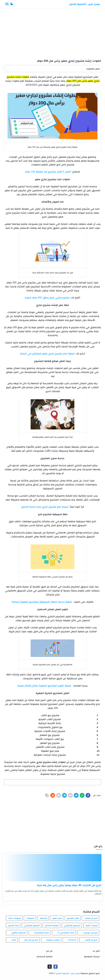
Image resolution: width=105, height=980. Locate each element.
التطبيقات (30, 918)
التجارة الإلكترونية (42, 933)
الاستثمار (44, 918)
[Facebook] (88, 795)
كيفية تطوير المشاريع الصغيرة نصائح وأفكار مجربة (44, 686)
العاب (14, 940)
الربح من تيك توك (31, 940)
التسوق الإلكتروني (32, 925)
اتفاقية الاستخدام (45, 956)
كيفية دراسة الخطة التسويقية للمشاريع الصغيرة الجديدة (42, 602)
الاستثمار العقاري (19, 933)
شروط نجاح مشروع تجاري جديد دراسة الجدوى (45, 507)
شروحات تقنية (92, 925)
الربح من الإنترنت (91, 918)
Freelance (72, 940)
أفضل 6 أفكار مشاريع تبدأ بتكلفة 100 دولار (48, 172)
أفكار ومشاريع (73, 918)
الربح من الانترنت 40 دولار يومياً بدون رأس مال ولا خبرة (69, 885)
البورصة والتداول (52, 925)
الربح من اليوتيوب (90, 933)
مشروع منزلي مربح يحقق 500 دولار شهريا (47, 298)
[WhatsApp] (82, 795)
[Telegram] (64, 795)
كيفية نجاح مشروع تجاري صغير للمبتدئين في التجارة (47, 354)
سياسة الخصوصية (92, 956)
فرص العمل (57, 918)
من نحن (49, 951)
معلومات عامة (15, 918)
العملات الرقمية (53, 940)
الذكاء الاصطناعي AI (66, 933)
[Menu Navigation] (7, 4)
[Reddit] (53, 795)
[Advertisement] (53, 32)
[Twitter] (76, 795)
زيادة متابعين (13, 925)
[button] (12, 4)
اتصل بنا (96, 951)
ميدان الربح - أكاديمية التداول (84, 4)
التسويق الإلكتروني (72, 925)
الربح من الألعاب (91, 940)
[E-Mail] (70, 795)
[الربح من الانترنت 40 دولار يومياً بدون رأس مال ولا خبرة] (52, 868)
